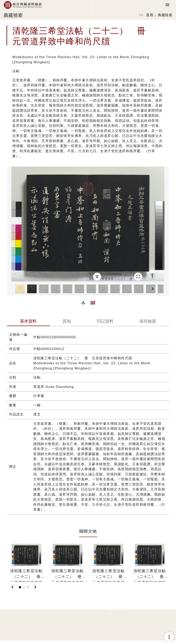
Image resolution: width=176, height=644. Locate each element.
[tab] (28, 322)
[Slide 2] (24, 587)
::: (141, 15)
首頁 (150, 15)
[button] (83, 303)
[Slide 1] (20, 587)
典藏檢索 (165, 15)
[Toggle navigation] (167, 5)
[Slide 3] (28, 587)
